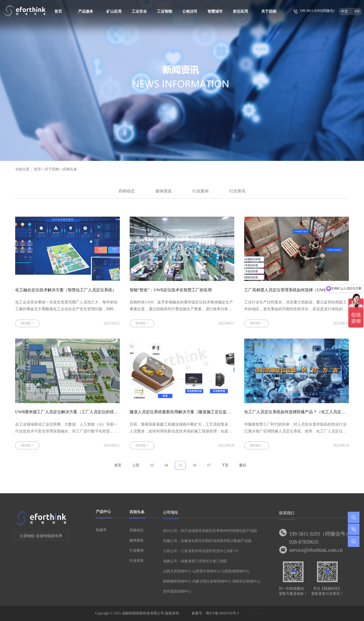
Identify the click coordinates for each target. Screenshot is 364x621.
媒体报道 (164, 194)
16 (195, 468)
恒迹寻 (101, 533)
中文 (345, 11)
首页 (58, 11)
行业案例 (200, 194)
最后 (243, 468)
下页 (225, 468)
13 (152, 468)
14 (166, 468)
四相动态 (127, 194)
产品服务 (86, 11)
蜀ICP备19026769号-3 (222, 613)
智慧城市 (215, 11)
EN (357, 11)
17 (209, 468)
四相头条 (70, 172)
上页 (136, 468)
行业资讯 (237, 194)
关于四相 (269, 11)
